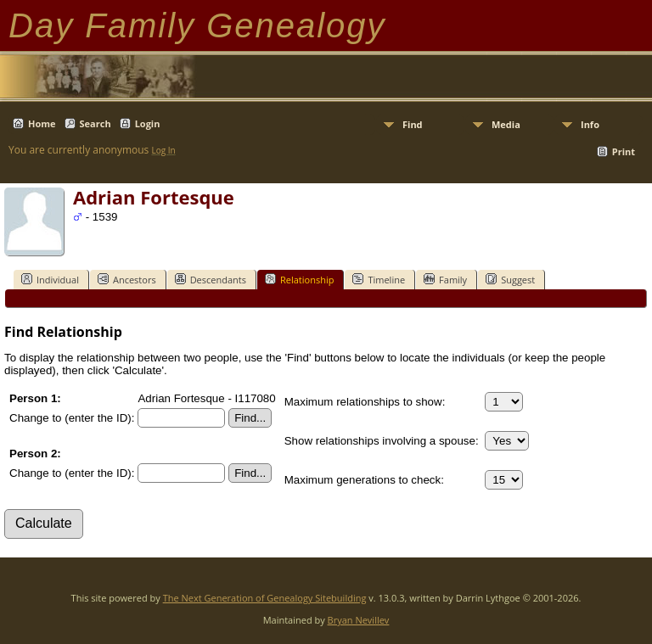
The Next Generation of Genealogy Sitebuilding (265, 598)
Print (624, 151)
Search (96, 123)
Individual (50, 279)
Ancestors (127, 279)
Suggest (510, 279)
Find (413, 124)
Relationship (299, 279)
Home (42, 123)
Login (148, 123)
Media (506, 124)
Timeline (379, 279)
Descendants (211, 279)
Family (445, 279)
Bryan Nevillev (359, 620)
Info (590, 124)
